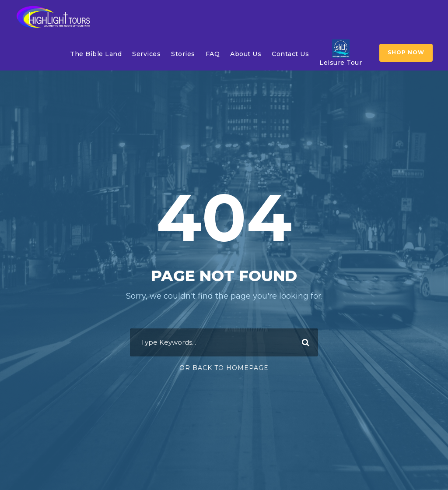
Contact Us (290, 54)
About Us (246, 54)
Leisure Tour (341, 53)
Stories (183, 54)
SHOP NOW (406, 52)
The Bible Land (96, 54)
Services (146, 54)
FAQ (213, 54)
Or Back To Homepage (224, 368)
